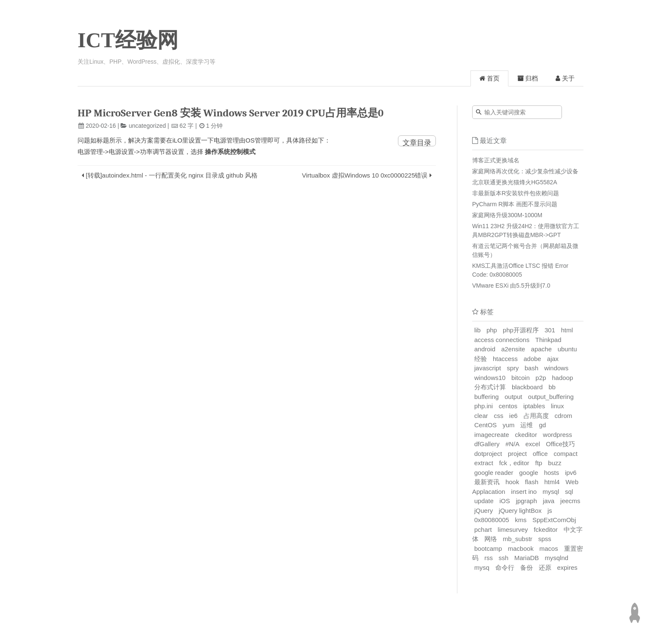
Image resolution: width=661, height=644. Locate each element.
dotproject (488, 454)
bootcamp (488, 548)
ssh (504, 558)
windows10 (490, 378)
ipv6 (571, 473)
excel (533, 444)
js (550, 511)
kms (521, 520)
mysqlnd (556, 558)
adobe (532, 359)
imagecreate (492, 435)
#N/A (512, 444)
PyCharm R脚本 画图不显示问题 (515, 204)
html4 (552, 482)
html (567, 330)
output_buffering (551, 397)
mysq (482, 567)
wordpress (558, 435)
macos (549, 548)
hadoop (562, 378)
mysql (551, 492)
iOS (505, 501)
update (484, 501)
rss (489, 558)
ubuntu (567, 349)
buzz (555, 463)
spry (513, 368)
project (517, 454)
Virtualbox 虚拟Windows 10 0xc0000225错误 (365, 175)
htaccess (505, 359)
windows (556, 368)
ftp (539, 463)
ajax (553, 359)
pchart (483, 529)
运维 (527, 425)
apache (541, 349)
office (540, 454)
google (528, 473)
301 (550, 330)
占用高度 (536, 416)
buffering (486, 397)
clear (481, 416)
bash (531, 368)
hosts (551, 473)
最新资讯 (487, 482)
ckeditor (526, 435)
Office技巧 (560, 444)
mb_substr (518, 539)
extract (484, 463)
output (513, 397)
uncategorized (148, 126)
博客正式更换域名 (496, 160)
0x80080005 (492, 520)
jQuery (484, 511)
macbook (521, 548)
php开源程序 (521, 330)
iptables (534, 406)
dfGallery (487, 444)
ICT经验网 (128, 40)
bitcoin (520, 378)
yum (508, 425)
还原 (545, 567)
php (492, 330)
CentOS (485, 425)
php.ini (484, 406)
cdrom (564, 416)
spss (545, 539)
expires (567, 567)
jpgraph (527, 501)
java (549, 501)
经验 (481, 359)
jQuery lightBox (520, 511)
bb (552, 387)
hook (512, 482)
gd (542, 425)
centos (508, 406)
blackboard (527, 387)
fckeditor (546, 529)
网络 (491, 539)
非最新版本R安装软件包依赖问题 (516, 193)
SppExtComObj (554, 520)
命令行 (505, 567)
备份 (527, 567)
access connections (502, 340)
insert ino (524, 492)
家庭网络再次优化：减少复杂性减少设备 (525, 171)
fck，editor (514, 463)
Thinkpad (548, 340)
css (498, 416)
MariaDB (527, 558)
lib (477, 330)
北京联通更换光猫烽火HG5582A (515, 182)
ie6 (513, 416)
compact (566, 454)
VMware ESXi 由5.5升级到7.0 (511, 286)
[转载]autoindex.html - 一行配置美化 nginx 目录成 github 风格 (172, 175)
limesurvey (513, 529)
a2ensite (513, 349)
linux (558, 406)
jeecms (570, 501)
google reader (494, 473)
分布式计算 (490, 387)
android (485, 349)
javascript (488, 368)
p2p (541, 378)
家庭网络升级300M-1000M (507, 215)
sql (569, 492)
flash (532, 482)
